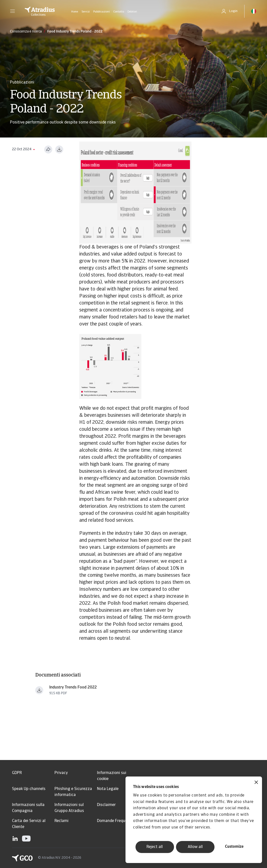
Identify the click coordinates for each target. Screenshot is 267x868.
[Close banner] (256, 783)
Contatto (119, 12)
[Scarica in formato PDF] (59, 149)
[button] (12, 11)
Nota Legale (108, 789)
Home (75, 12)
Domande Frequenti (115, 821)
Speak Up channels (29, 789)
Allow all (195, 847)
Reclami (61, 821)
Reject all (155, 847)
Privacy (61, 773)
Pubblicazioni (101, 12)
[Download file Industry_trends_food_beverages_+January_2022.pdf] (39, 690)
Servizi (86, 12)
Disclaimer (106, 805)
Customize (234, 847)
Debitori (132, 12)
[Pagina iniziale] (40, 11)
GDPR (17, 773)
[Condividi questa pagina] (48, 149)
